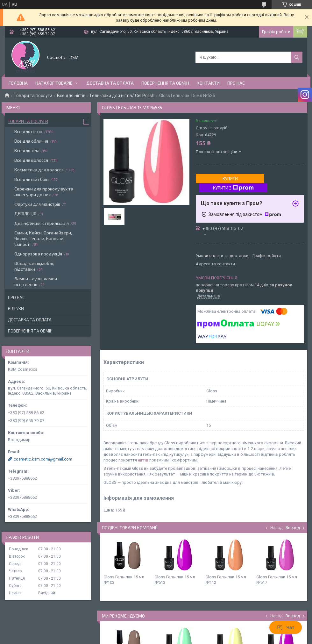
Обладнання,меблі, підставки (34, 266)
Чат (286, 627)
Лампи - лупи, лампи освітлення (36, 281)
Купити (230, 179)
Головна (18, 83)
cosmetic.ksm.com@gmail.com (43, 459)
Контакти (208, 83)
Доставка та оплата (110, 83)
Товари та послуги (33, 96)
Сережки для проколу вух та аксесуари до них (44, 192)
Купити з (233, 188)
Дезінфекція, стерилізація (42, 223)
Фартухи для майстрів (37, 204)
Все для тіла (27, 150)
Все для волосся (31, 160)
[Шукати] (297, 57)
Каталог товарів (54, 83)
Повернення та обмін (165, 83)
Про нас (236, 83)
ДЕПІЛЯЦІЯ (25, 214)
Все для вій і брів (32, 179)
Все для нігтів (71, 96)
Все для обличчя (31, 141)
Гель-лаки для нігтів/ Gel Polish (122, 96)
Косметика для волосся (39, 170)
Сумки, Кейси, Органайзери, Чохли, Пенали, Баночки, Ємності (43, 238)
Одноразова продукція (38, 254)
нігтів (143, 460)
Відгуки (16, 309)
